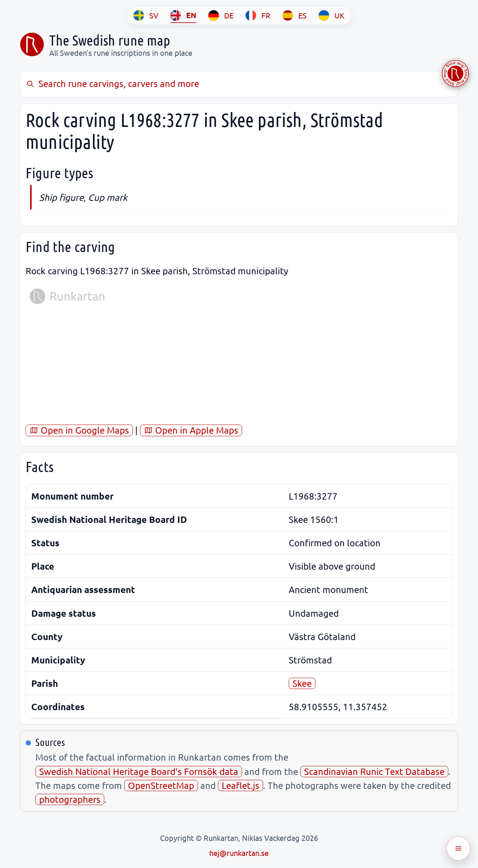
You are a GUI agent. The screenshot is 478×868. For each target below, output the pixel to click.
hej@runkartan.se (239, 853)
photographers (70, 799)
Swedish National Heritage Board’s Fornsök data (139, 771)
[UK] (332, 15)
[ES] (295, 15)
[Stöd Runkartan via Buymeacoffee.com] (455, 73)
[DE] (221, 15)
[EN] (183, 15)
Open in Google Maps (79, 430)
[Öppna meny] (458, 848)
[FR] (258, 15)
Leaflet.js (241, 785)
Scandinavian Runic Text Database (374, 771)
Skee (302, 683)
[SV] (146, 15)
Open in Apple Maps (191, 430)
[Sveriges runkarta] (32, 44)
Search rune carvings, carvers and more (112, 83)
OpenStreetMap (161, 785)
